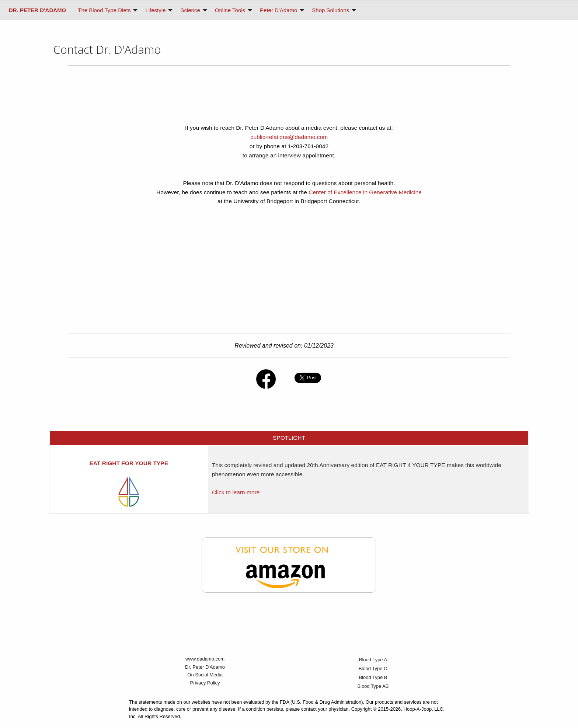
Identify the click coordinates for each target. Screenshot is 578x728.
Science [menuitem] (190, 10)
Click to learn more (236, 492)
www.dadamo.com (205, 659)
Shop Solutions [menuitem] (330, 10)
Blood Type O (373, 668)
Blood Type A (373, 660)
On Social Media (205, 675)
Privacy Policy (205, 683)
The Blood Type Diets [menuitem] (104, 10)
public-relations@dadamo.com (289, 137)
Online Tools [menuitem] (230, 10)
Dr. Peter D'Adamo (205, 667)
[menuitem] (37, 10)
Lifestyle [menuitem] (155, 10)
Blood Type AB (373, 686)
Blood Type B (373, 677)
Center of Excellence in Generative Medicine (365, 192)
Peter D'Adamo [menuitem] (278, 10)
